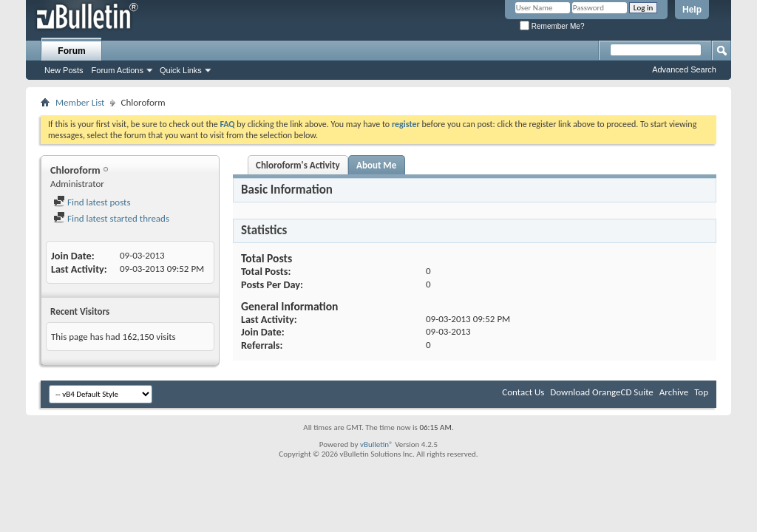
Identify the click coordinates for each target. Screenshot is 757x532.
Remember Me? (552, 26)
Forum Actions (118, 70)
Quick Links (181, 70)
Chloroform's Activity (298, 165)
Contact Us (523, 392)
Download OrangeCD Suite (602, 392)
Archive (674, 392)
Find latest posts (92, 202)
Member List (80, 102)
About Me (376, 165)
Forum (71, 51)
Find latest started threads (111, 218)
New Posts (64, 70)
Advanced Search (684, 69)
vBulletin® (377, 444)
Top (701, 392)
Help (692, 10)
